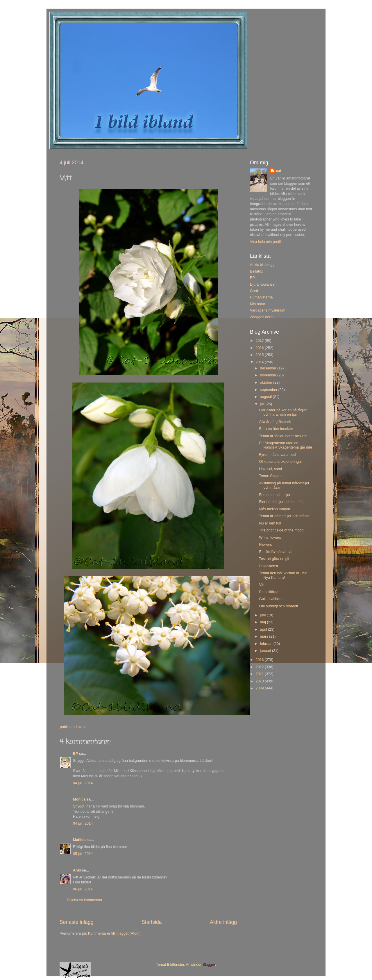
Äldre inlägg (223, 922)
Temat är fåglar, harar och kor (283, 436)
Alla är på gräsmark (275, 422)
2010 (260, 681)
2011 (260, 674)
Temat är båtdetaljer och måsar (284, 516)
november (269, 375)
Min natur (258, 304)
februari (267, 644)
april (264, 629)
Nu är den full (270, 523)
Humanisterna (261, 297)
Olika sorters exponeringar (280, 462)
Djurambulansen (263, 284)
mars (265, 636)
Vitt (262, 585)
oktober (267, 383)
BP (75, 754)
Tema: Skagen (271, 476)
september (269, 390)
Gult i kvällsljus (271, 599)
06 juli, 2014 (83, 889)
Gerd (254, 291)
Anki (77, 870)
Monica (79, 799)
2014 (260, 362)
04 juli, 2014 (83, 783)
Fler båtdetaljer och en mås (281, 502)
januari (266, 651)
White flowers (270, 538)
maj (264, 622)
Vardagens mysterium (268, 310)
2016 (260, 348)
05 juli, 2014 (83, 854)
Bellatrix (256, 271)
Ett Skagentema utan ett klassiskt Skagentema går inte (285, 445)
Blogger (209, 965)
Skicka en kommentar (85, 900)
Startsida (152, 922)
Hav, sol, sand (270, 469)
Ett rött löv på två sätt (276, 552)
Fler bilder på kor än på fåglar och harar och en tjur (283, 412)
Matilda (79, 840)
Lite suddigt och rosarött (278, 606)
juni (263, 615)
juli (263, 404)
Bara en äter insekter (276, 429)
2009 (260, 688)
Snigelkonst (268, 566)
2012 (260, 667)
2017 (260, 341)
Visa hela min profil (265, 242)
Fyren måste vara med (277, 455)
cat (278, 171)
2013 (260, 660)
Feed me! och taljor (275, 495)
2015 (260, 355)
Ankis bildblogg (262, 265)
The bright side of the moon (281, 530)
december (269, 368)
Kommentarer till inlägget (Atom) (114, 933)
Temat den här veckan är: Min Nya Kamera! (283, 575)
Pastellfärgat (269, 592)
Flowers (265, 545)
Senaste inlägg (77, 922)
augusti (267, 397)
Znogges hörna (262, 317)
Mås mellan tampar (274, 509)
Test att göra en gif (274, 559)
